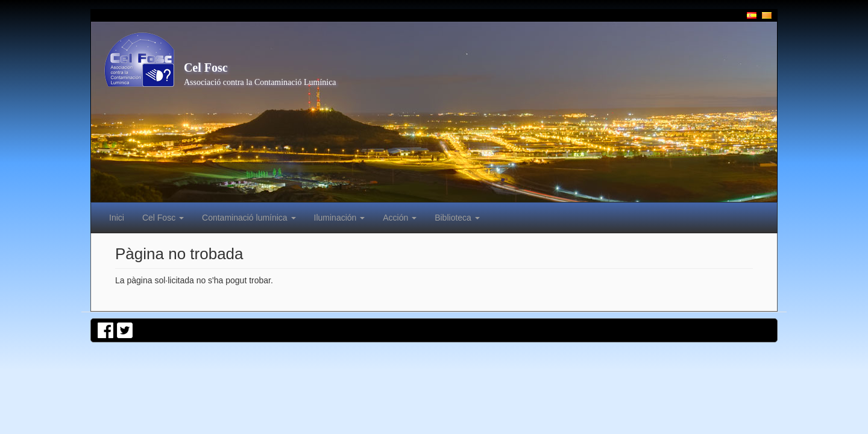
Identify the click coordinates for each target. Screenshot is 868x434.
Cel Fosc (206, 68)
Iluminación (340, 218)
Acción (400, 218)
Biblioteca (457, 218)
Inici (117, 218)
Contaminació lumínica (249, 218)
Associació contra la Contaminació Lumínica (260, 82)
